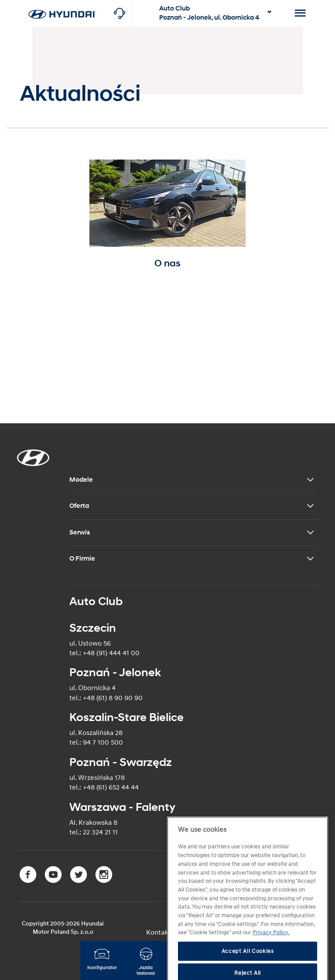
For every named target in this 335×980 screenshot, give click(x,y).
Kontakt (158, 932)
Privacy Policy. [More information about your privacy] (271, 950)
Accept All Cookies (248, 968)
